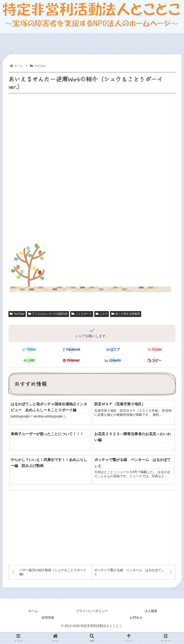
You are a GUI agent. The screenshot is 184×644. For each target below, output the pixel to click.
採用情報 (48, 618)
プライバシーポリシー (92, 611)
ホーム (33, 611)
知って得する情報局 (126, 314)
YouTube (17, 314)
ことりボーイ (82, 314)
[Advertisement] (91, 226)
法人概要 (151, 611)
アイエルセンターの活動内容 (48, 314)
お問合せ (136, 618)
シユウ (102, 314)
